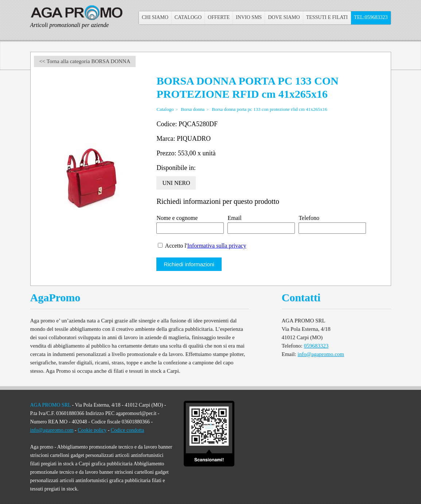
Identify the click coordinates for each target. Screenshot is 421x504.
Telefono (309, 218)
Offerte (219, 17)
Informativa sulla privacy (217, 246)
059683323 (316, 346)
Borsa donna (193, 109)
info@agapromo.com (321, 354)
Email (234, 218)
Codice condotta (127, 430)
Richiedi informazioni (189, 264)
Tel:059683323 (371, 17)
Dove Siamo (284, 17)
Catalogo (188, 17)
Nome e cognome (177, 218)
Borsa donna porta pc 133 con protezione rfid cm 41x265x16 (270, 109)
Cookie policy (92, 430)
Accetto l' (202, 246)
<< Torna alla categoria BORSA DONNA (85, 61)
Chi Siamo (155, 17)
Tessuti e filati (327, 17)
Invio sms (249, 17)
